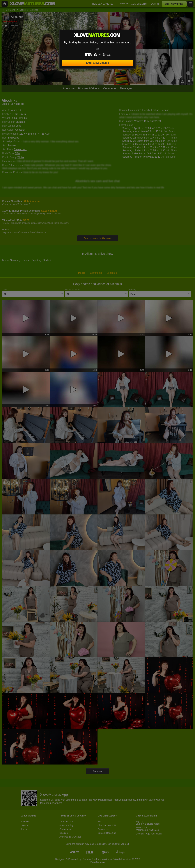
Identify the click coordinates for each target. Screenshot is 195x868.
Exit (97, 49)
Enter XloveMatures (97, 63)
